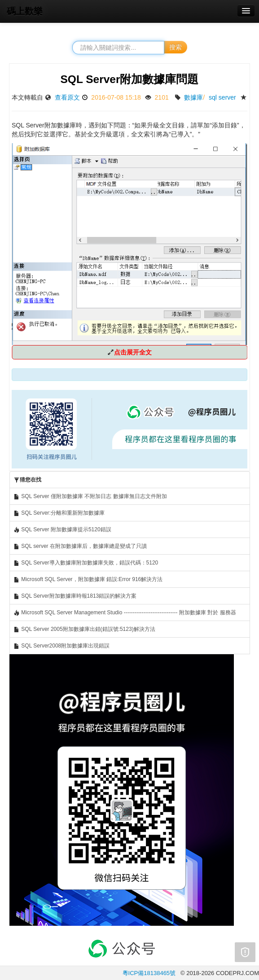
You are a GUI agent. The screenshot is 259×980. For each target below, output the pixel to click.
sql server (222, 97)
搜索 (176, 47)
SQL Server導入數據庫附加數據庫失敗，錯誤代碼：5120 (86, 563)
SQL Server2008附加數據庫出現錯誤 (61, 646)
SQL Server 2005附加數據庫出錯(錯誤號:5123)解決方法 (84, 629)
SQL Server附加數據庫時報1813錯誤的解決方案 (75, 596)
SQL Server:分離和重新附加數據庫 (59, 513)
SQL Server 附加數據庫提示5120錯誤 (62, 530)
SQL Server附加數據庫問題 (129, 79)
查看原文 (67, 97)
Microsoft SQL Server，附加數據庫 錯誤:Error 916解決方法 (88, 580)
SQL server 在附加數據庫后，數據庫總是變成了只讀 (80, 546)
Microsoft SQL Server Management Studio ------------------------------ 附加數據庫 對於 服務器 (125, 613)
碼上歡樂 (25, 11)
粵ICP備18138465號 (149, 973)
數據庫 (193, 97)
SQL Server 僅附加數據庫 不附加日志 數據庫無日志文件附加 (90, 497)
